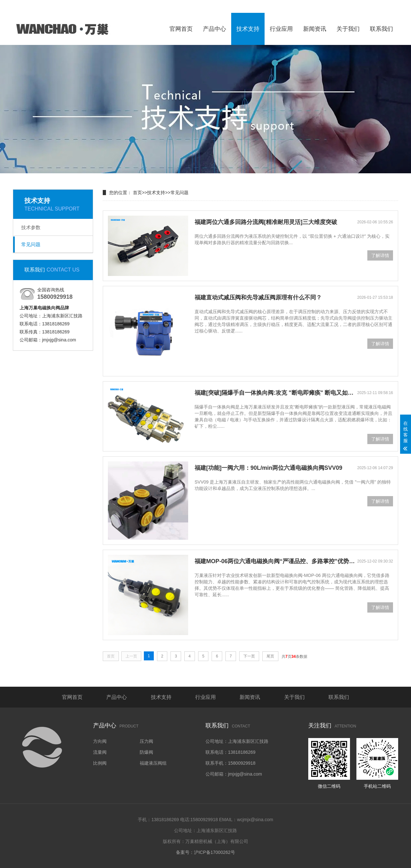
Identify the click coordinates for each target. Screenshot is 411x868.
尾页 (270, 656)
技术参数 (31, 227)
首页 (137, 193)
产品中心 (214, 29)
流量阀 (100, 752)
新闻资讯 (315, 29)
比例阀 (100, 763)
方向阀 (100, 741)
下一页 (249, 656)
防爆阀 (146, 752)
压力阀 (146, 741)
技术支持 (248, 29)
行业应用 (281, 29)
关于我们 (348, 29)
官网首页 (181, 29)
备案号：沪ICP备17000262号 (205, 852)
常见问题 (31, 244)
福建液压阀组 (153, 763)
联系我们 (381, 29)
